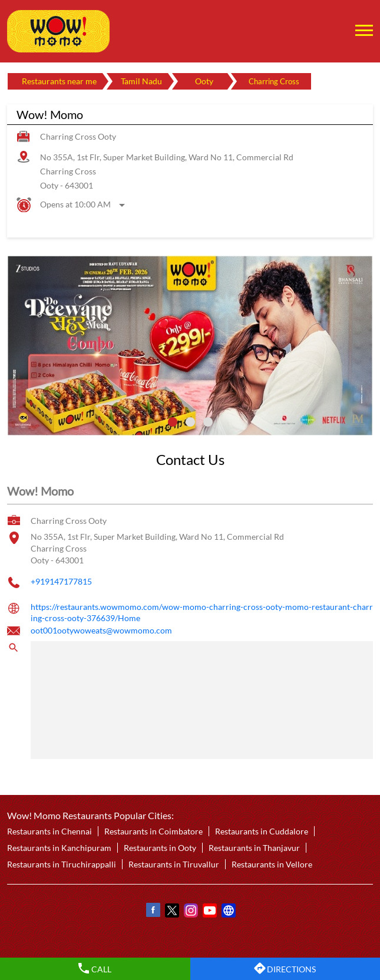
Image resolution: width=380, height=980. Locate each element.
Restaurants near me (59, 81)
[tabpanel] (190, 346)
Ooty (204, 81)
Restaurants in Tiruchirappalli (62, 864)
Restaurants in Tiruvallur (174, 864)
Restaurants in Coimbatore (153, 831)
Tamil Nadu (141, 81)
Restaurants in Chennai (49, 831)
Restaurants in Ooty (160, 848)
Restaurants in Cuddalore (262, 831)
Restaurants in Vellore (272, 864)
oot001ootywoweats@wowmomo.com (101, 630)
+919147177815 (61, 581)
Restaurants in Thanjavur (254, 848)
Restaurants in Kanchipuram (59, 848)
